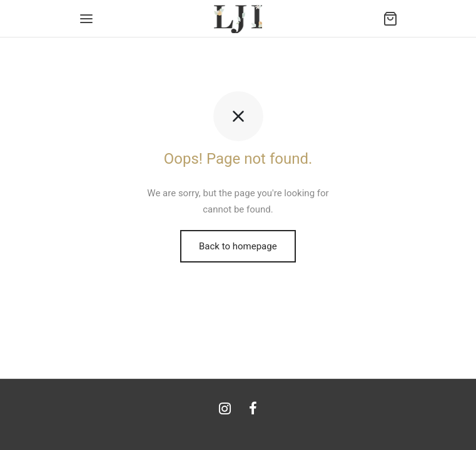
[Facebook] (254, 410)
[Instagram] (225, 410)
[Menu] (86, 19)
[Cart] (390, 19)
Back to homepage (238, 246)
